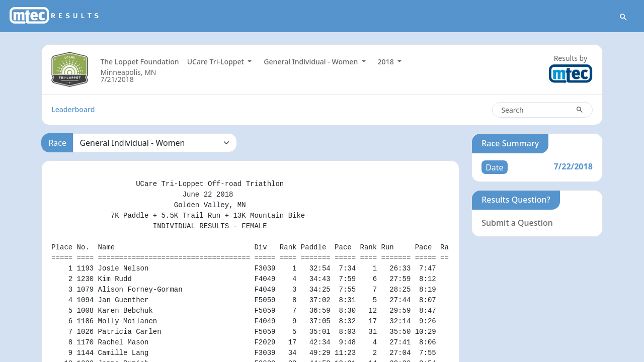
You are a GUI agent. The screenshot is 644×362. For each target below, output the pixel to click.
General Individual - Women (312, 62)
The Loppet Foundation (139, 62)
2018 (387, 62)
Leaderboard (73, 109)
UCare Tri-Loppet (217, 62)
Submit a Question (517, 223)
